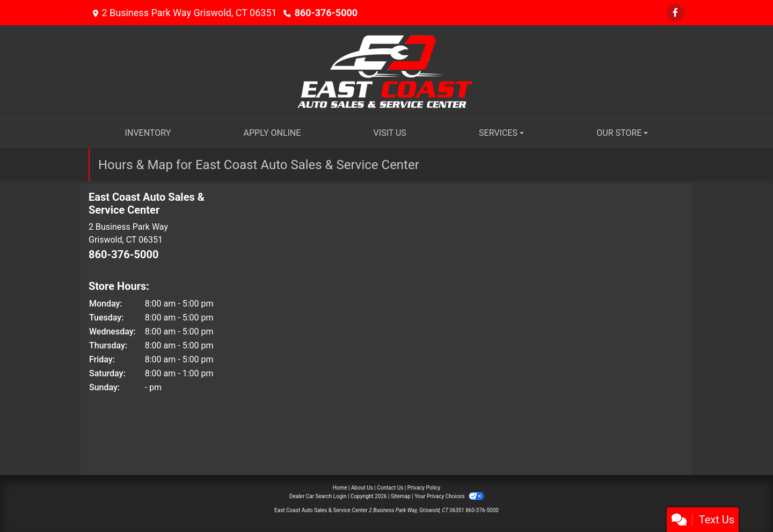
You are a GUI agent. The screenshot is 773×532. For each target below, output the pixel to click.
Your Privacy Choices (449, 496)
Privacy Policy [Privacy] (424, 488)
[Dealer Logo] (387, 71)
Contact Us (390, 488)
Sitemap (401, 496)
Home (340, 488)
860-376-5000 (326, 13)
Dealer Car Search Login (318, 496)
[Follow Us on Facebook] (675, 13)
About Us (362, 488)
